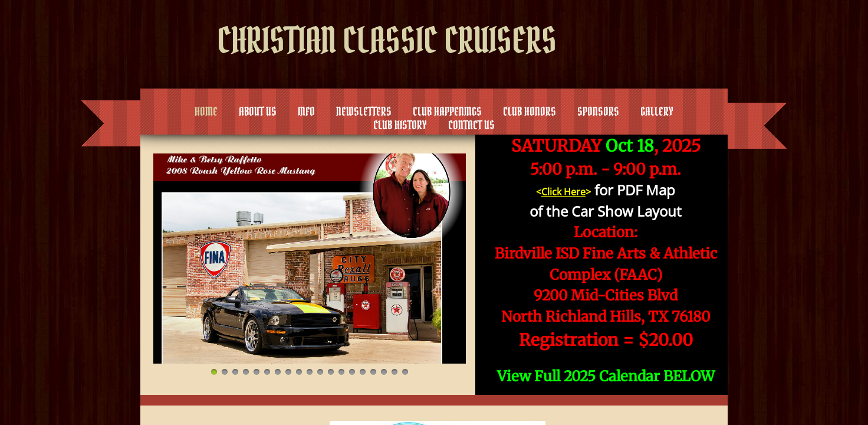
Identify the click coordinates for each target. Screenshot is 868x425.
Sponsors (598, 112)
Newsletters (364, 112)
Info (306, 112)
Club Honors (530, 112)
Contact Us (471, 125)
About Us (258, 112)
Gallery (657, 112)
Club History (400, 125)
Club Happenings (447, 112)
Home (206, 112)
